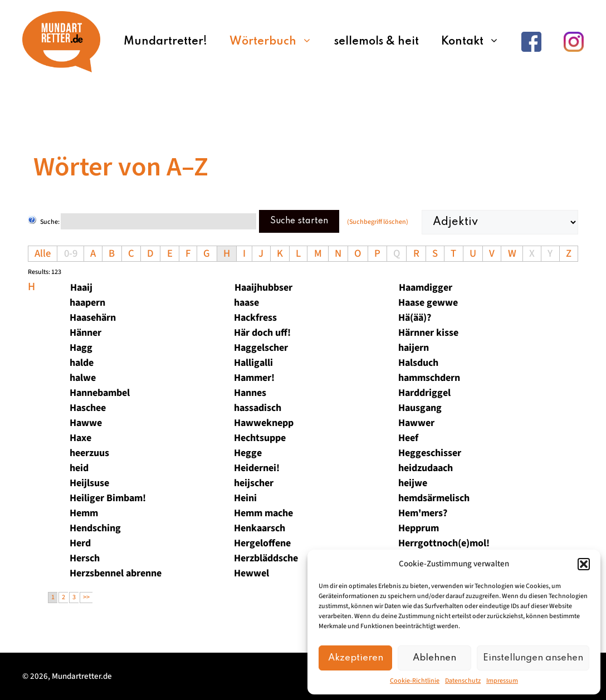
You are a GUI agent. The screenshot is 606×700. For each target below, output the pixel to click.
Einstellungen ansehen (533, 658)
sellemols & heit (377, 42)
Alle (43, 253)
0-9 (71, 253)
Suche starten (299, 221)
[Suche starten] (158, 221)
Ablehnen (434, 658)
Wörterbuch (276, 42)
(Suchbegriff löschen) (378, 222)
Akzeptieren (356, 658)
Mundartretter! (165, 42)
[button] (584, 564)
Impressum (502, 681)
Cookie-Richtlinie (415, 681)
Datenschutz (463, 681)
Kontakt (476, 42)
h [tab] (31, 287)
